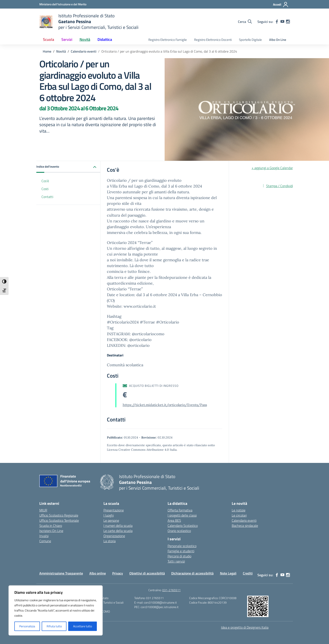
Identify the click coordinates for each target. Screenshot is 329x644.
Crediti (248, 573)
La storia (110, 541)
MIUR (43, 510)
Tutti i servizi (176, 561)
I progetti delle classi (182, 515)
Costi (45, 189)
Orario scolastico (179, 531)
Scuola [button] (49, 39)
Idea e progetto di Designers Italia (245, 627)
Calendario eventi (244, 520)
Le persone (111, 520)
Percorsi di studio (179, 556)
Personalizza (27, 626)
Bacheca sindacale (245, 526)
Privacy (118, 573)
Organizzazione (114, 536)
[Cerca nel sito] (245, 22)
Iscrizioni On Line (51, 531)
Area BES (174, 520)
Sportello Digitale (250, 40)
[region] (56, 610)
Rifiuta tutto (54, 626)
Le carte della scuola (118, 531)
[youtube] (282, 22)
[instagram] (288, 22)
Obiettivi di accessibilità (147, 573)
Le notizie (239, 510)
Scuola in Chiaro (51, 526)
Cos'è (45, 181)
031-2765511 (171, 590)
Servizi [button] (67, 39)
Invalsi (44, 536)
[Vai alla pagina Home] (47, 51)
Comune (45, 541)
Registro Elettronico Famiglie (168, 40)
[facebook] (277, 22)
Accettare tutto (83, 626)
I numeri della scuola (118, 526)
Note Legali (228, 573)
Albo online (98, 573)
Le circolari (239, 515)
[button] (68, 167)
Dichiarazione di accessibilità (192, 573)
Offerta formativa (180, 510)
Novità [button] (85, 39)
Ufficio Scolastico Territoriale (59, 520)
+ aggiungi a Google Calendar (272, 168)
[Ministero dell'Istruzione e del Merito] (63, 4)
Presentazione (114, 510)
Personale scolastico (182, 546)
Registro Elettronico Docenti (213, 40)
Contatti (47, 197)
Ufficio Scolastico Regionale (59, 515)
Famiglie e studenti (181, 551)
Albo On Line (278, 40)
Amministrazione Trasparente (61, 573)
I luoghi (109, 515)
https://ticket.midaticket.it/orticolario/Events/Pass (165, 405)
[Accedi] (281, 4)
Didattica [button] (105, 39)
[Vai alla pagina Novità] (61, 51)
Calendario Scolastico (183, 526)
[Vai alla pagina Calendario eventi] (84, 51)
